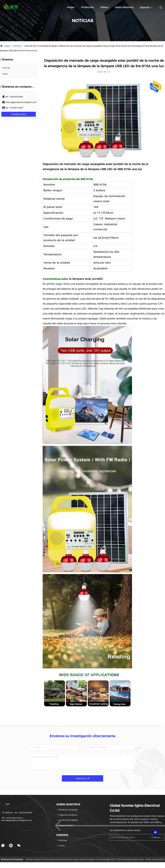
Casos (5, 74)
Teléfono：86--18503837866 (17, 813)
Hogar (71, 7)
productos (87, 7)
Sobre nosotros (124, 7)
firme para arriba (156, 837)
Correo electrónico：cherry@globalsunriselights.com (16, 819)
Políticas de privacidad (12, 859)
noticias (17, 46)
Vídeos (104, 7)
